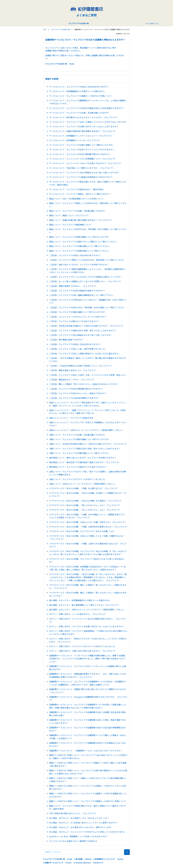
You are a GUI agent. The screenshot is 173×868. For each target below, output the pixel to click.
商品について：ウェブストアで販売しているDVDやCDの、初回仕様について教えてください (88, 205)
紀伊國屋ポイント (95, 23)
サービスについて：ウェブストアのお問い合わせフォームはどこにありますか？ (84, 126)
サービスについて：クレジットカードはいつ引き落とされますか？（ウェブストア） (86, 163)
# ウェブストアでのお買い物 (56, 64)
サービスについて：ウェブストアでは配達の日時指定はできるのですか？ (81, 177)
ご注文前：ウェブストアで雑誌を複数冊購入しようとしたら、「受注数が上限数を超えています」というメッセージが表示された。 (88, 271)
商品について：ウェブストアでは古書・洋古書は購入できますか (77, 211)
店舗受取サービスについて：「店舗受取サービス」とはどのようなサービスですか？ (86, 751)
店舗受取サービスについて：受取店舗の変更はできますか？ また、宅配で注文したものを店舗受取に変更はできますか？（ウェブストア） (88, 675)
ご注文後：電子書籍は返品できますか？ (66, 340)
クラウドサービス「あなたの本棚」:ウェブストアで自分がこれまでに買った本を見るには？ (87, 560)
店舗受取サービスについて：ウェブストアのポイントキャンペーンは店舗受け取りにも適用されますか (88, 668)
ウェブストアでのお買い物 (65, 23)
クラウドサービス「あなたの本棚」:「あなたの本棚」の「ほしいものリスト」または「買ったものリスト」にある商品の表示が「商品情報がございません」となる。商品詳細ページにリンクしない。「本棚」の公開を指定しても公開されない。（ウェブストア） (88, 577)
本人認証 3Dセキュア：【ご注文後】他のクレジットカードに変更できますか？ (83, 823)
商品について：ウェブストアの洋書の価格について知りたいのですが (79, 237)
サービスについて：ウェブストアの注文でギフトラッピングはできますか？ (82, 149)
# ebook (88, 859)
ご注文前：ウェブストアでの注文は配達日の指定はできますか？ (77, 291)
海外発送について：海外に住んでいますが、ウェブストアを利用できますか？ (83, 458)
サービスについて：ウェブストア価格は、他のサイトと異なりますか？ (80, 194)
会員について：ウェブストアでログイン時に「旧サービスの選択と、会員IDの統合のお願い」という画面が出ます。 (88, 473)
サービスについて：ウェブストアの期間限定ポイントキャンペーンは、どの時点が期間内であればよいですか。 (88, 102)
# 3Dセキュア (98, 863)
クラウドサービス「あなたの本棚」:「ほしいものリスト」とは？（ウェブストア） (85, 510)
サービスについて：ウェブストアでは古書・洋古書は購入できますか (79, 113)
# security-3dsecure (82, 863)
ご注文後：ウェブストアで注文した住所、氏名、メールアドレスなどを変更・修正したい (88, 375)
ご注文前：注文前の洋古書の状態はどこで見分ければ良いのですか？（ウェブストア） (87, 326)
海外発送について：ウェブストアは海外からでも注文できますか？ (78, 467)
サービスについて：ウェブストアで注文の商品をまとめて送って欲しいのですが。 (85, 172)
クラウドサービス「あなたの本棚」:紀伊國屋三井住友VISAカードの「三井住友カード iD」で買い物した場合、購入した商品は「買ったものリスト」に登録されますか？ (88, 568)
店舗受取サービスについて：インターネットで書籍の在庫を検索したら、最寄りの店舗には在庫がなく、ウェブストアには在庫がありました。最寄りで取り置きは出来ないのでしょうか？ (88, 659)
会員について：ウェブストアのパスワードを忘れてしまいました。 (78, 479)
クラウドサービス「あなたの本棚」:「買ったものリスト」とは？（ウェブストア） (85, 505)
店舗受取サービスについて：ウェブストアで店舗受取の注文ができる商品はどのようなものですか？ (88, 744)
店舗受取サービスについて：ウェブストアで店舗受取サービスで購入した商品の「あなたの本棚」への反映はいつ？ (88, 737)
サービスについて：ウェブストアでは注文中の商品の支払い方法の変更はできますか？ (87, 108)
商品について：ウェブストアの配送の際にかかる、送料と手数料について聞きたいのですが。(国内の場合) (88, 807)
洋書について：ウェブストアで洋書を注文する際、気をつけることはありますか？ (85, 449)
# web (72, 64)
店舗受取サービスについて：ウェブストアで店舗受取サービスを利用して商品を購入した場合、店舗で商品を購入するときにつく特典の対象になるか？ (88, 706)
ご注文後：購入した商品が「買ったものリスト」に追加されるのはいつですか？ (84, 384)
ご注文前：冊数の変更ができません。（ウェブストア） (73, 286)
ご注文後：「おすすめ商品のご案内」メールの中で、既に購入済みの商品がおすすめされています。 (88, 360)
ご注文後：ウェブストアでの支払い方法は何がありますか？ (75, 344)
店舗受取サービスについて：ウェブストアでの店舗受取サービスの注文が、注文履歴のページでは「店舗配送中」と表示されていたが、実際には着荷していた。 (88, 683)
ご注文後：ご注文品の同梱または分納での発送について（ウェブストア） (81, 366)
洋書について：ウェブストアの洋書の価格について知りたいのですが (79, 439)
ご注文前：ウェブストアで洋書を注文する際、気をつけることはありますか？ (83, 330)
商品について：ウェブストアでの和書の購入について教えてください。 (80, 251)
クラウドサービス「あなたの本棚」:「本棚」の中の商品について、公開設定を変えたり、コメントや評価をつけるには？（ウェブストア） (88, 516)
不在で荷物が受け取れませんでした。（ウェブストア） (73, 813)
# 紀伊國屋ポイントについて (104, 859)
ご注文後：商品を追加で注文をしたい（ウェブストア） (73, 370)
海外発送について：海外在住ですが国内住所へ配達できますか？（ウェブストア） (85, 462)
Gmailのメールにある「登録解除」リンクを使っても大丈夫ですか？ (79, 836)
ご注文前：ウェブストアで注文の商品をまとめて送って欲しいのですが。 (81, 335)
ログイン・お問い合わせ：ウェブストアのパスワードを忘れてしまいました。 (83, 646)
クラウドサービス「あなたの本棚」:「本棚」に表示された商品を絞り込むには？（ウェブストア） (88, 545)
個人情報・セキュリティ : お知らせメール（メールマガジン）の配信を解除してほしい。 (87, 609)
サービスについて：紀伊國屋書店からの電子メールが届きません (77, 91)
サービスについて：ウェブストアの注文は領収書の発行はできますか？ (80, 154)
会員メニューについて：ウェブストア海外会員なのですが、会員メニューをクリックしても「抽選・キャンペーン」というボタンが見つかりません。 (88, 404)
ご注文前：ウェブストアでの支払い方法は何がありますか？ (75, 255)
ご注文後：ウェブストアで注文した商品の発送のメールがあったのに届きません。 (85, 353)
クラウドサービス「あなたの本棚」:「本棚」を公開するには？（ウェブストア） (84, 488)
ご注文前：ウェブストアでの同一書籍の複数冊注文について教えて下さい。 (82, 295)
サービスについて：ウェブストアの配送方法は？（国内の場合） (77, 189)
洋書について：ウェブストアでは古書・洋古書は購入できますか (77, 435)
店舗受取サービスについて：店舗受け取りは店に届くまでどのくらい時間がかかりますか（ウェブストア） (88, 691)
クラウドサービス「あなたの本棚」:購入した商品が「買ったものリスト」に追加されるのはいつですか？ (88, 594)
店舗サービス (110, 23)
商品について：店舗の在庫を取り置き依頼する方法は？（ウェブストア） (81, 220)
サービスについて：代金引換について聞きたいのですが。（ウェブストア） (82, 168)
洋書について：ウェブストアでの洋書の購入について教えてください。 (80, 453)
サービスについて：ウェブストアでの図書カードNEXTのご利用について (80, 96)
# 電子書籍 (78, 859)
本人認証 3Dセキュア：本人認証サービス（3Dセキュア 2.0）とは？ (79, 818)
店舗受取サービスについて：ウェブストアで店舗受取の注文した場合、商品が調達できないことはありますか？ (88, 721)
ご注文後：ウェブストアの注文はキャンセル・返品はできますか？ (78, 393)
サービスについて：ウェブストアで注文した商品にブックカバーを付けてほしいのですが (88, 122)
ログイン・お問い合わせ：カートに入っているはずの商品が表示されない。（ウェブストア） (88, 620)
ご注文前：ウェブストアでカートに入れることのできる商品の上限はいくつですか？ (86, 277)
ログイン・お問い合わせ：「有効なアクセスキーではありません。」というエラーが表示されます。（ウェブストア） (88, 640)
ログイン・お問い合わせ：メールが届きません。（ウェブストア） (78, 614)
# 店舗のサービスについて (53, 863)
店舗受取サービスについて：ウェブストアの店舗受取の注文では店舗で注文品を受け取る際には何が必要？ (88, 714)
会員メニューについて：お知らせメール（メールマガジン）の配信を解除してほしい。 (87, 430)
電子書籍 (81, 23)
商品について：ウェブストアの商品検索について (70, 225)
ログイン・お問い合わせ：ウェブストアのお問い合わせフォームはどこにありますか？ (87, 626)
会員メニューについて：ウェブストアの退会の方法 (71, 418)
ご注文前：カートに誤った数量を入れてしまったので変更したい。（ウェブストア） (86, 281)
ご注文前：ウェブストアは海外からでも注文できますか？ (74, 321)
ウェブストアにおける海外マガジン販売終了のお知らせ (73, 841)
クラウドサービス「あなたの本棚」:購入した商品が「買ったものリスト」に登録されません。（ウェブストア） (88, 586)
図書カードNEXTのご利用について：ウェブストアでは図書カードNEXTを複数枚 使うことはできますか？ (88, 795)
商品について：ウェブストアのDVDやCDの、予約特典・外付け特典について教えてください (88, 231)
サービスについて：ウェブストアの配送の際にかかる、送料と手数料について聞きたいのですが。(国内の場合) (88, 183)
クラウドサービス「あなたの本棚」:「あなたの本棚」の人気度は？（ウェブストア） (86, 501)
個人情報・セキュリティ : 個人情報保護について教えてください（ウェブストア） (84, 605)
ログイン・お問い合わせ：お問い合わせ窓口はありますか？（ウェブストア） (83, 651)
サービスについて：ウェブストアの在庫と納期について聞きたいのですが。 (82, 145)
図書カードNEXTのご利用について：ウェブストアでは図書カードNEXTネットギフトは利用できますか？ (88, 787)
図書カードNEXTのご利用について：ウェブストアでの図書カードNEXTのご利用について (88, 801)
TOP (45, 29)
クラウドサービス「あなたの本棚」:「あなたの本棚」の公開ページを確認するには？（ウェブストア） (88, 495)
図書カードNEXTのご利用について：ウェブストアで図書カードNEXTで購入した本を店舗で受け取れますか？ (88, 764)
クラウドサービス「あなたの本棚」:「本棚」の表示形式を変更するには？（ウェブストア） (88, 527)
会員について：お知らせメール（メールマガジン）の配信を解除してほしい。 (83, 484)
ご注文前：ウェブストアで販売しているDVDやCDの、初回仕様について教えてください (87, 260)
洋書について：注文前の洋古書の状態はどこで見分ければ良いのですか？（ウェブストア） (88, 444)
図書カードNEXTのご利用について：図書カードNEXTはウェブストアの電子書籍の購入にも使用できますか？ (88, 780)
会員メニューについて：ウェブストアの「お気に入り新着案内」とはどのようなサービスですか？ (88, 424)
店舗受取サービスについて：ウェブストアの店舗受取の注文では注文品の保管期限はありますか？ (88, 729)
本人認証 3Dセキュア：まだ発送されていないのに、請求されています (80, 827)
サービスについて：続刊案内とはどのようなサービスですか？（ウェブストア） (84, 117)
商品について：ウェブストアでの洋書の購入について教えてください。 (80, 246)
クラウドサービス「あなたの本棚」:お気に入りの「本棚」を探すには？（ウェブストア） (88, 522)
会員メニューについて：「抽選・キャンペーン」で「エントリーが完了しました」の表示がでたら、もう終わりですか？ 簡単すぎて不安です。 (88, 412)
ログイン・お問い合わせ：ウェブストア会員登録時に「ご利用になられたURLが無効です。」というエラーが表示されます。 (88, 632)
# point (120, 859)
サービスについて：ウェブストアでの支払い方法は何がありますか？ (79, 87)
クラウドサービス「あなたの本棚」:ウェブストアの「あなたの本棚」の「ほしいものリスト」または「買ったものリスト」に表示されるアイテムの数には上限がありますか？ (88, 553)
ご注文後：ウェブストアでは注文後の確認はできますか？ (74, 398)
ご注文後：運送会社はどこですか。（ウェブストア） (72, 379)
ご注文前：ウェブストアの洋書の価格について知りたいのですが (77, 312)
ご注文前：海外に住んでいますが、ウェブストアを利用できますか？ (79, 265)
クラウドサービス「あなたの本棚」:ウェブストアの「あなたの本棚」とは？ (82, 531)
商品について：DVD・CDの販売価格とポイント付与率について (76, 199)
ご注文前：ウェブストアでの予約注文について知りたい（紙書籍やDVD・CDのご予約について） (88, 301)
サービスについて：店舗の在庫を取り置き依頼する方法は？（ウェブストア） (83, 131)
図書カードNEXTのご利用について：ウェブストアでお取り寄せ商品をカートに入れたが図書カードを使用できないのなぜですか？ (88, 772)
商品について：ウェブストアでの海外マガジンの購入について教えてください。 (84, 242)
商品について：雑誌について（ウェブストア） (69, 215)
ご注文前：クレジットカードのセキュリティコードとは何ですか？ (78, 317)
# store (68, 863)
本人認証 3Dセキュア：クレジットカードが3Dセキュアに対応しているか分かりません (87, 832)
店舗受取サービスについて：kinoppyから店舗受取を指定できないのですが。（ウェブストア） (88, 698)
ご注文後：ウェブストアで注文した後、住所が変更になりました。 (78, 349)
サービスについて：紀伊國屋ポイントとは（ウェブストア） (75, 140)
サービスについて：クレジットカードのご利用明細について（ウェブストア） (83, 159)
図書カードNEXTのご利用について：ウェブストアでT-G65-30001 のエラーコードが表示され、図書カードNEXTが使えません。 (88, 757)
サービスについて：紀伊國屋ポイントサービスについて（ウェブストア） (81, 136)
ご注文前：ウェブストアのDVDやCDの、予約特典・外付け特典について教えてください (87, 307)
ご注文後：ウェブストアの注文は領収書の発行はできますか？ (76, 389)
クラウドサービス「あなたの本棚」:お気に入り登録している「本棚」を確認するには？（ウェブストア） (87, 537)
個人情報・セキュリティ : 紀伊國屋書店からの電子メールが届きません (80, 600)
